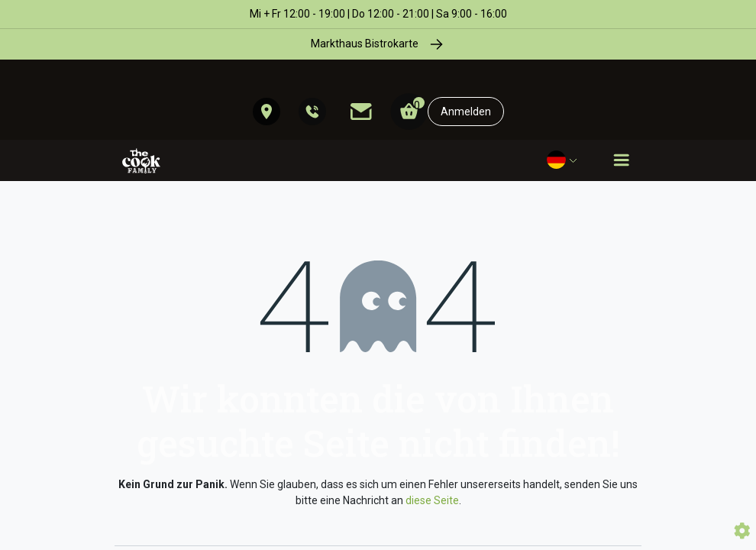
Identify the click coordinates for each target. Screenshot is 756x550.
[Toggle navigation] (622, 160)
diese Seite (432, 500)
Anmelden (466, 112)
